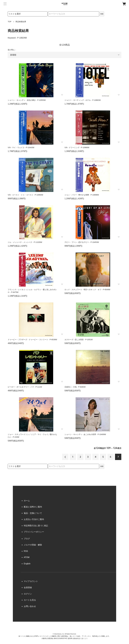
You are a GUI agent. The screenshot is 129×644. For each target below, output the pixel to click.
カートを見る (30, 600)
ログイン (28, 594)
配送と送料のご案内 (33, 507)
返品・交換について (33, 513)
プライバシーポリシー (34, 532)
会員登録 (28, 587)
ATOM (27, 557)
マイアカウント (31, 581)
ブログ (27, 539)
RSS (26, 551)
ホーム (27, 501)
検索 (102, 14)
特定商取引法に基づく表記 (36, 526)
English (27, 564)
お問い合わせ (30, 606)
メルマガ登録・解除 (33, 545)
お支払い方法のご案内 (34, 519)
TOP (10, 22)
